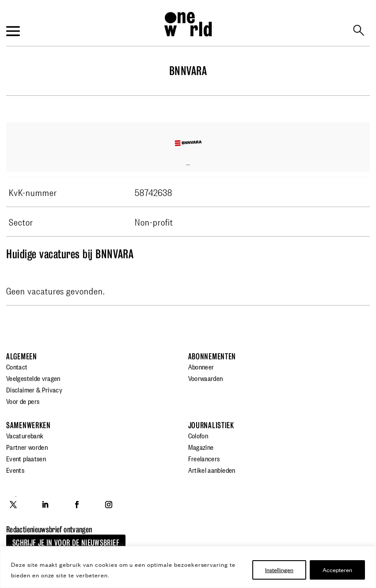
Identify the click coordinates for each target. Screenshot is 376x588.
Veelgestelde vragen (33, 378)
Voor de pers (23, 401)
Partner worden (27, 447)
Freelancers (204, 458)
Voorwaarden (206, 378)
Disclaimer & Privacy (34, 389)
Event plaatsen (26, 458)
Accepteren (337, 570)
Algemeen (22, 356)
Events (15, 470)
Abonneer (201, 366)
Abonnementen (212, 356)
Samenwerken (28, 425)
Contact (17, 366)
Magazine (201, 447)
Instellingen (279, 570)
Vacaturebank (25, 435)
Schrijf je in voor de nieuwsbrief (66, 543)
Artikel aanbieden (212, 470)
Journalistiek (211, 425)
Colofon (198, 435)
